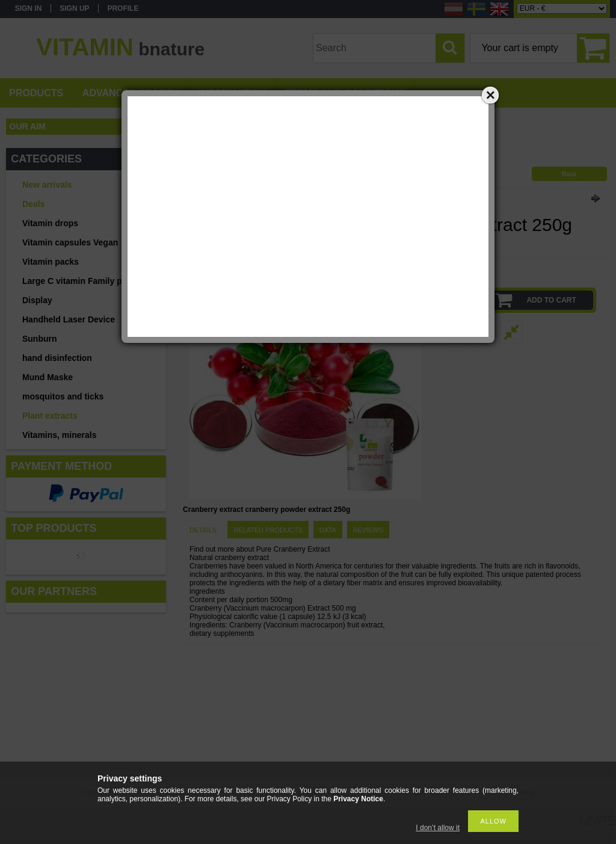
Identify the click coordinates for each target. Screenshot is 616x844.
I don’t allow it (438, 828)
